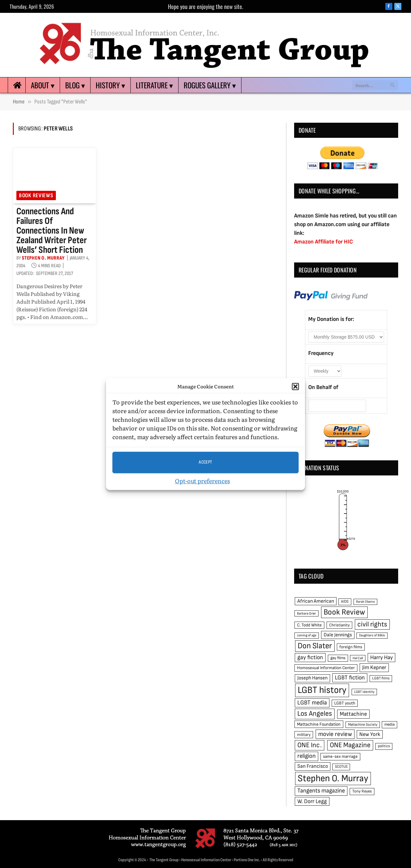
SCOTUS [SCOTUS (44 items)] (341, 767)
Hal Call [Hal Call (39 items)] (358, 658)
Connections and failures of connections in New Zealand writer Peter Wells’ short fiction (52, 231)
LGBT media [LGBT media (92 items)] (312, 703)
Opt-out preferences (202, 481)
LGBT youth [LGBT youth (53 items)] (345, 703)
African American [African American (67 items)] (316, 601)
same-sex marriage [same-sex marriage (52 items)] (340, 757)
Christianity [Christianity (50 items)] (339, 625)
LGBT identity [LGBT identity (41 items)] (364, 692)
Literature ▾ (154, 85)
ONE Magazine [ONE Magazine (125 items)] (350, 745)
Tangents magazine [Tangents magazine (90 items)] (321, 791)
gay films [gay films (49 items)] (338, 658)
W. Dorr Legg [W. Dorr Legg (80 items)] (312, 801)
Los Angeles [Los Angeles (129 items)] (315, 714)
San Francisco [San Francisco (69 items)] (313, 766)
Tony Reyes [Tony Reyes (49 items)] (362, 791)
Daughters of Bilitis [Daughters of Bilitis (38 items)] (372, 635)
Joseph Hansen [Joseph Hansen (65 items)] (312, 678)
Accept (205, 462)
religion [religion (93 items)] (306, 756)
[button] (295, 387)
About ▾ (43, 85)
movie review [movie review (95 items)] (335, 734)
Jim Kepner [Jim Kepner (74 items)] (374, 668)
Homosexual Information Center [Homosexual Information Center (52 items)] (326, 668)
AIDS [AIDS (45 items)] (345, 602)
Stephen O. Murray (43, 258)
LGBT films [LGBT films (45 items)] (381, 678)
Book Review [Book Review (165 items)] (344, 612)
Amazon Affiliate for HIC (324, 242)
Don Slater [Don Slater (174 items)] (315, 646)
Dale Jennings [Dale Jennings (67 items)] (338, 635)
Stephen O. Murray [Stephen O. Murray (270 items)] (333, 779)
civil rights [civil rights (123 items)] (372, 624)
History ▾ (110, 85)
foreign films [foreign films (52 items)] (351, 647)
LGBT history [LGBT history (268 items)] (322, 690)
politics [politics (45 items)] (384, 746)
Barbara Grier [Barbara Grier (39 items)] (306, 613)
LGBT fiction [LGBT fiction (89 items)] (350, 678)
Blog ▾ (75, 85)
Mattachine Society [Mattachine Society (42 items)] (363, 725)
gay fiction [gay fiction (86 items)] (310, 657)
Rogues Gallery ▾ (210, 85)
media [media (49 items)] (389, 724)
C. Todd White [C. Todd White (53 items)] (309, 625)
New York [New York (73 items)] (370, 734)
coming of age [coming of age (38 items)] (307, 635)
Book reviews (36, 195)
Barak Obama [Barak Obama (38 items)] (365, 602)
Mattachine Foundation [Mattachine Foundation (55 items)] (319, 724)
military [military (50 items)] (304, 735)
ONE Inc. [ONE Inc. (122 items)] (310, 745)
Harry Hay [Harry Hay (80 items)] (381, 657)
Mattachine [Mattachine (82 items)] (353, 714)
